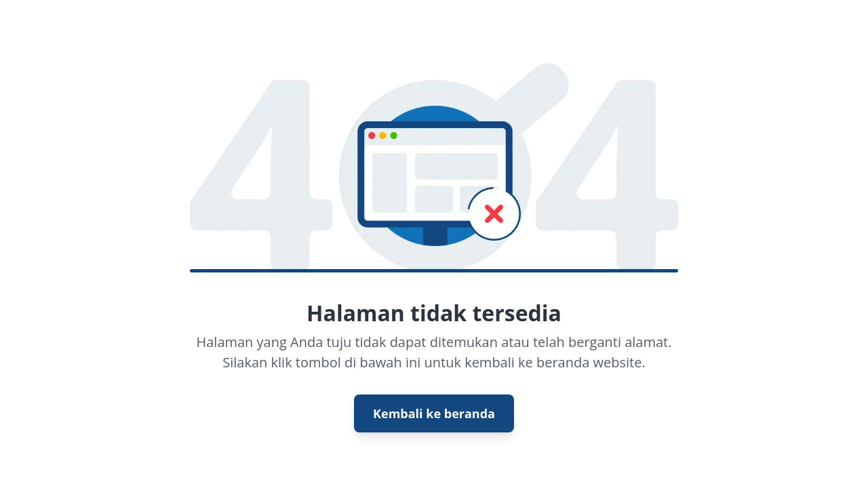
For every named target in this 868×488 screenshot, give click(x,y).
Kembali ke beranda (434, 413)
